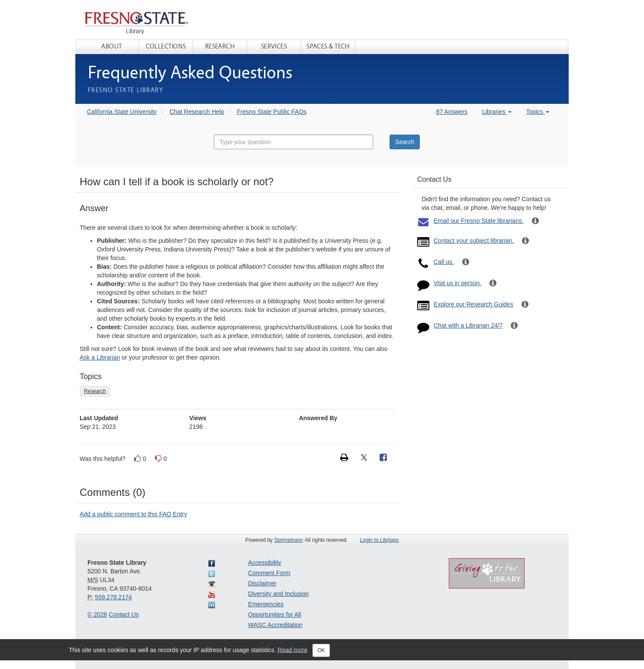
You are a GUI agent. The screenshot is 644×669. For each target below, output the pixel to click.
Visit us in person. (457, 283)
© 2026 (97, 614)
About (111, 47)
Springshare (288, 540)
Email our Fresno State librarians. (479, 221)
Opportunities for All (274, 614)
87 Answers (452, 112)
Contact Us (124, 614)
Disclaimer (262, 583)
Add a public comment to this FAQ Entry (133, 514)
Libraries (497, 112)
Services (274, 47)
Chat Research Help (197, 112)
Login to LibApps (379, 540)
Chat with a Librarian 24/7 (468, 325)
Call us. (444, 262)
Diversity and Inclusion (278, 594)
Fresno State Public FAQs (272, 112)
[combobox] (293, 142)
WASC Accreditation (275, 625)
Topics (538, 112)
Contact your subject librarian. (474, 241)
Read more (292, 650)
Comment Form (269, 573)
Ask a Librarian (100, 357)
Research (220, 47)
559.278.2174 (113, 597)
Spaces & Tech (328, 47)
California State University (122, 112)
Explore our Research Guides (473, 304)
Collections (166, 47)
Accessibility (264, 563)
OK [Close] (321, 650)
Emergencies (266, 604)
